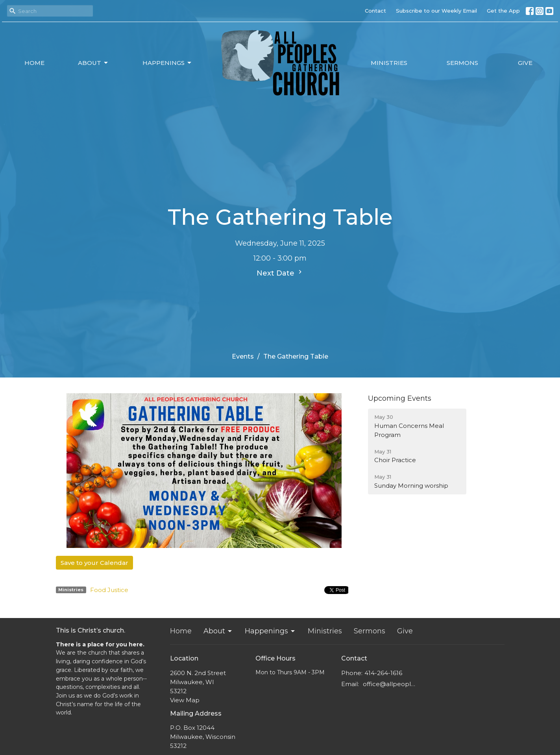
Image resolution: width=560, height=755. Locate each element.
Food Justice (109, 590)
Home (34, 63)
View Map (185, 700)
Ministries (389, 63)
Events (243, 356)
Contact (375, 11)
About (93, 63)
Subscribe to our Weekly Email (436, 11)
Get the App (503, 11)
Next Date (280, 273)
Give (525, 63)
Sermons (462, 63)
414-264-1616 (383, 673)
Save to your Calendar (94, 563)
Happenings (167, 63)
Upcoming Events (400, 398)
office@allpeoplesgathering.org (391, 684)
